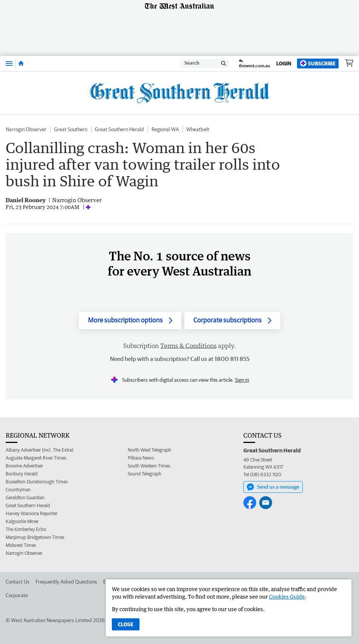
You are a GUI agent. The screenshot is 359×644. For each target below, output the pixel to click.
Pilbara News (141, 458)
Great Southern (71, 129)
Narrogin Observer (26, 129)
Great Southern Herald (119, 129)
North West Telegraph (149, 450)
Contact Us (18, 582)
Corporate (17, 595)
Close (126, 624)
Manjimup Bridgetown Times (35, 537)
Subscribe (318, 63)
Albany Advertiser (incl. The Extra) (39, 450)
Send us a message (273, 487)
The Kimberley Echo (26, 529)
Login (284, 63)
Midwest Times (21, 545)
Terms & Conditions (188, 346)
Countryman (18, 490)
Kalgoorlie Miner (22, 521)
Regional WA (165, 129)
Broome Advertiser (24, 466)
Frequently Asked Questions (66, 582)
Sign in (242, 380)
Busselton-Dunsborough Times (37, 482)
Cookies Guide (287, 597)
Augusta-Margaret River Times (36, 458)
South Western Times (149, 466)
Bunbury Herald (22, 474)
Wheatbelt (198, 129)
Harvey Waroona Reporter (32, 513)
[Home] (21, 63)
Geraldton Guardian (25, 498)
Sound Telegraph (145, 474)
